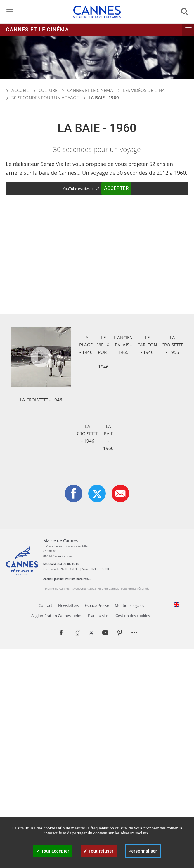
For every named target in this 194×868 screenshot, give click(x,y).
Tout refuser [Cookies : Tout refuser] (98, 851)
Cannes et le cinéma (37, 30)
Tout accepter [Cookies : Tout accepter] (53, 851)
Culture (48, 90)
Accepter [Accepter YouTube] (116, 188)
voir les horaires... (78, 797)
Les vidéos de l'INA (144, 90)
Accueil (17, 90)
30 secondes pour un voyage (45, 98)
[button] (120, 712)
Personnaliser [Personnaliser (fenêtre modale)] (143, 851)
